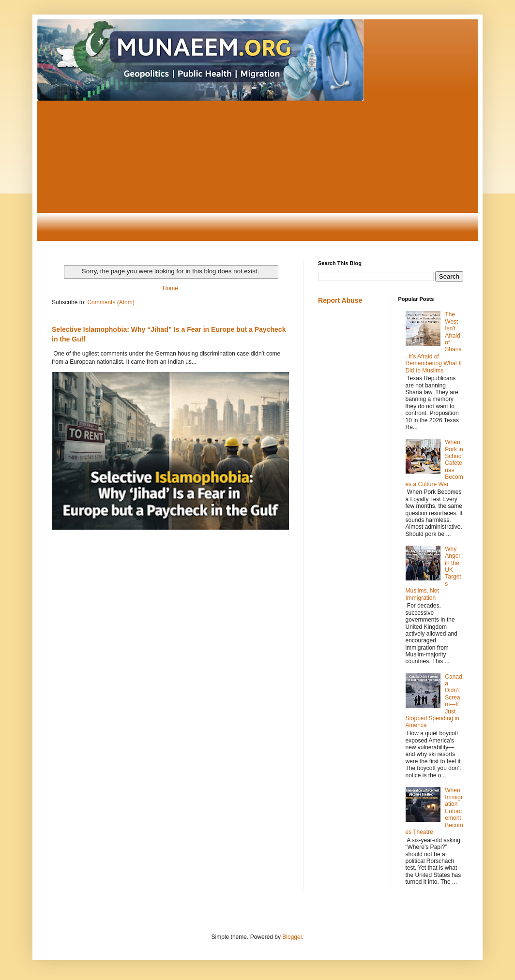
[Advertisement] (257, 173)
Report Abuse (340, 300)
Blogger (292, 937)
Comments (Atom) (111, 302)
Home (170, 288)
